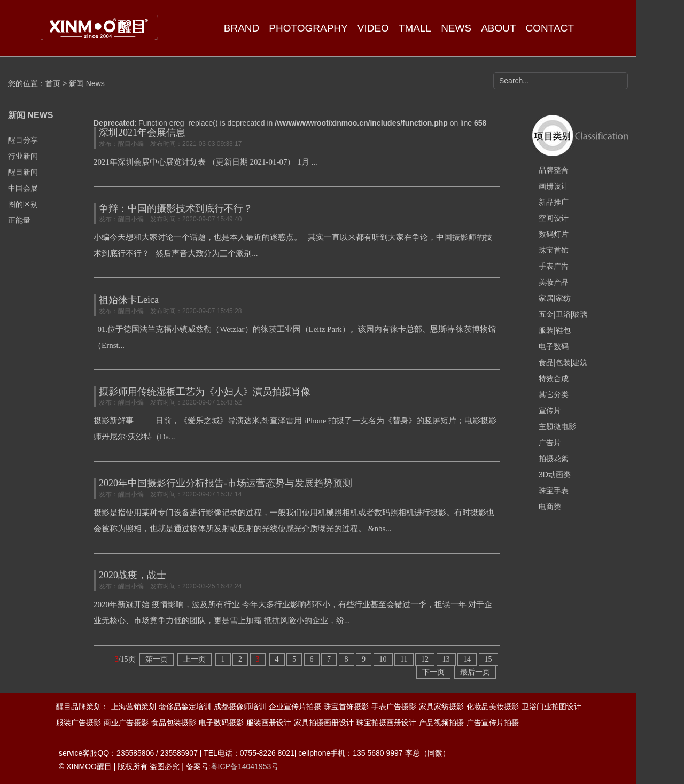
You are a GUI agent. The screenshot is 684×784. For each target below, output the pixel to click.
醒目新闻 (23, 172)
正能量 (19, 220)
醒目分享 (23, 140)
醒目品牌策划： (82, 707)
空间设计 (554, 218)
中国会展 (23, 188)
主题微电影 (557, 426)
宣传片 (550, 410)
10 (383, 659)
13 (446, 659)
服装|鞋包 (555, 330)
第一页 (157, 659)
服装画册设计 (269, 723)
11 (404, 659)
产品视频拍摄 (441, 723)
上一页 (195, 659)
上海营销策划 (134, 707)
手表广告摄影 (394, 707)
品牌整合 (554, 170)
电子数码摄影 (221, 723)
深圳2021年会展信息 (142, 133)
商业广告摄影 (126, 723)
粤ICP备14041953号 (245, 766)
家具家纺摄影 (441, 707)
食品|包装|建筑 (563, 362)
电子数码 (554, 346)
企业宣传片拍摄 (295, 707)
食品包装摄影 (174, 723)
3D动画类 (555, 475)
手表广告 (554, 266)
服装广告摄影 (79, 723)
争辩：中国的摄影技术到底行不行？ (176, 208)
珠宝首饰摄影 (346, 707)
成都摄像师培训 (240, 707)
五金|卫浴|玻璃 (563, 314)
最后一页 (475, 672)
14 (467, 659)
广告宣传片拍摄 (493, 723)
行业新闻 (23, 156)
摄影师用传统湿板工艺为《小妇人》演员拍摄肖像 (205, 392)
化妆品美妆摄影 (493, 707)
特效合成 (554, 378)
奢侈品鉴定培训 (185, 707)
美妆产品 (554, 282)
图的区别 (23, 204)
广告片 (550, 443)
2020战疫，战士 (133, 575)
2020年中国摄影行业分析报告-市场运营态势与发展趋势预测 (226, 483)
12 (425, 659)
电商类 (550, 507)
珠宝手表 (554, 491)
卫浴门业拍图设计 (551, 707)
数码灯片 (554, 234)
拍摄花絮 (554, 459)
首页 (53, 83)
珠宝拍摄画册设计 (386, 723)
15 (488, 659)
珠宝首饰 (554, 250)
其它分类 (554, 394)
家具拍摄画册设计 (324, 723)
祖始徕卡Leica (129, 300)
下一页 (433, 672)
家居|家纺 (555, 298)
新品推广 (554, 202)
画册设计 (554, 186)
